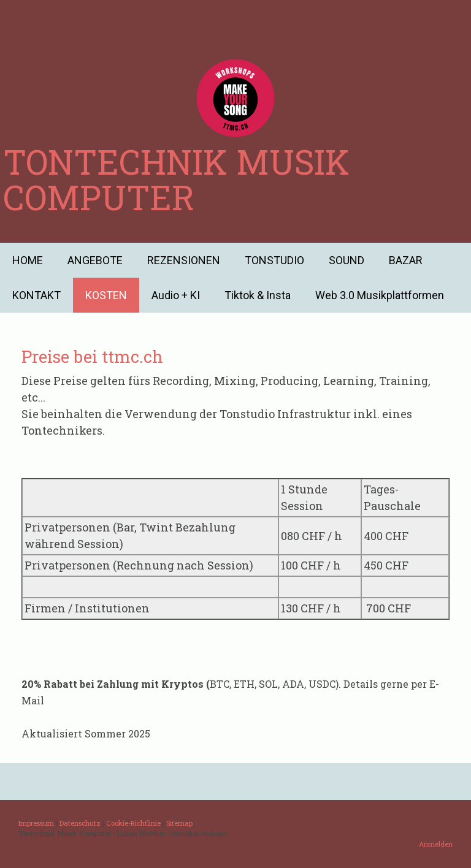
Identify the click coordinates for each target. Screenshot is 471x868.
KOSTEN (106, 295)
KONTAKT (36, 295)
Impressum (36, 823)
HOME (28, 260)
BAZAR (406, 260)
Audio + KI (176, 295)
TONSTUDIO (274, 260)
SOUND (347, 260)
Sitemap (179, 823)
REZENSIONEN (184, 260)
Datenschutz (80, 823)
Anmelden (436, 844)
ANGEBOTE (95, 260)
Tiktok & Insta (258, 295)
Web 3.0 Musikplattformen (380, 295)
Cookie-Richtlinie (133, 823)
